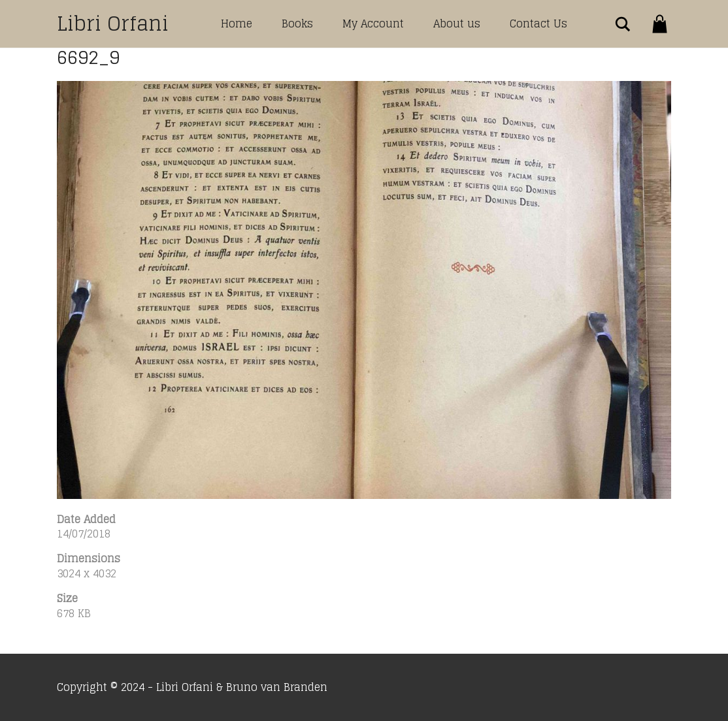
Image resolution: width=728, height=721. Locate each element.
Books (297, 24)
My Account (373, 24)
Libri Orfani (113, 24)
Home (237, 24)
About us (457, 24)
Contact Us (538, 24)
